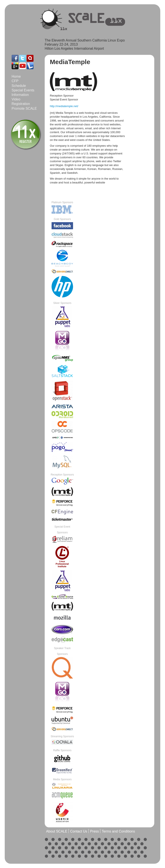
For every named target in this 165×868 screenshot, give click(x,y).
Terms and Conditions (118, 831)
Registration (21, 104)
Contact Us (79, 831)
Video (16, 99)
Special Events (23, 90)
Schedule (19, 86)
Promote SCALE (24, 108)
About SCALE (57, 831)
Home (16, 76)
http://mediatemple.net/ (64, 106)
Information (20, 95)
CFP (15, 81)
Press (94, 831)
